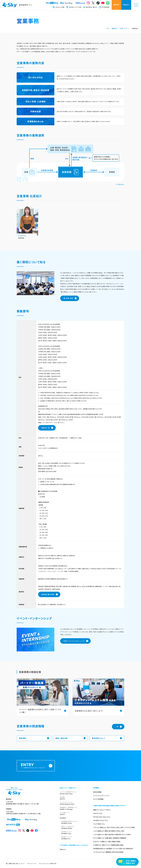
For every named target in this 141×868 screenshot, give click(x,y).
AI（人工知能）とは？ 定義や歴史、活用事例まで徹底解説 (110, 838)
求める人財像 (59, 7)
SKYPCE (74, 798)
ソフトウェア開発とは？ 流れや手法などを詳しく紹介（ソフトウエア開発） (114, 827)
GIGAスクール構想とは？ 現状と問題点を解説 (107, 842)
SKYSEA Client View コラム (102, 817)
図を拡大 (121, 185)
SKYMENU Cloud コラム (101, 820)
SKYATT (74, 814)
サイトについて (32, 864)
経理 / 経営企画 (62, 738)
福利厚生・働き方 (90, 7)
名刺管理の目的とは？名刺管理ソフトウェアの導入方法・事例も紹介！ (113, 849)
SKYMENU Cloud (75, 822)
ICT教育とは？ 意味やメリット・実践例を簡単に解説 (108, 845)
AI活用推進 (104, 7)
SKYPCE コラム (98, 813)
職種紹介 (126, 5)
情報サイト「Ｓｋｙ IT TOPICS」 (102, 810)
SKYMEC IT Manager (74, 808)
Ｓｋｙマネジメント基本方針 (48, 864)
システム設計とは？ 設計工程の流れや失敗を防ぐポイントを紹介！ (112, 834)
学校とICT (63, 849)
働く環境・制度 (68, 298)
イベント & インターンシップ (101, 796)
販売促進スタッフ (98, 738)
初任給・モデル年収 (74, 7)
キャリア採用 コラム (99, 824)
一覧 (117, 727)
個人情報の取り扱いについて (15, 864)
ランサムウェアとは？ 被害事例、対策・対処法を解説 (108, 852)
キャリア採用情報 (98, 799)
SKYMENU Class (75, 833)
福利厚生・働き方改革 (48, 595)
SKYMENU (63, 818)
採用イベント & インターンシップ (74, 641)
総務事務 (23, 738)
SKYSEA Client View (74, 793)
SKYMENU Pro (75, 838)
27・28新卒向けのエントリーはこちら (34, 766)
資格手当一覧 (46, 428)
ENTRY (117, 5)
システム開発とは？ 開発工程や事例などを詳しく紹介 (109, 831)
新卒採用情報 (97, 792)
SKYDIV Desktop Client (74, 803)
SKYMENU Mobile (75, 827)
